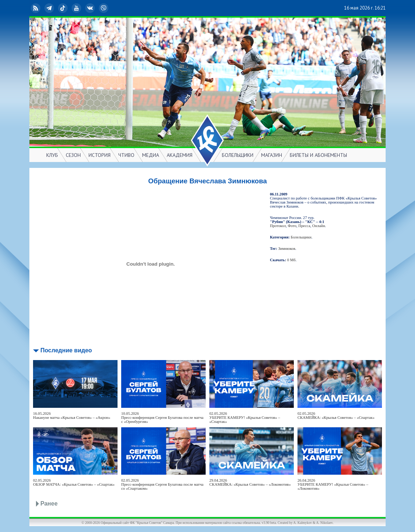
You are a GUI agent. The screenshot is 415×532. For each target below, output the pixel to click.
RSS (36, 8)
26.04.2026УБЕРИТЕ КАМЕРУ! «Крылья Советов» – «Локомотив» (333, 484)
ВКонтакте (91, 8)
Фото (292, 226)
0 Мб (291, 260)
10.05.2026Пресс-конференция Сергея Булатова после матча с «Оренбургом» (162, 418)
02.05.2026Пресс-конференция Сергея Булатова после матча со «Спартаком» (162, 484)
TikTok (64, 8)
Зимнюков (287, 249)
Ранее (49, 504)
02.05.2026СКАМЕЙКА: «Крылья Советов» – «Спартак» (336, 416)
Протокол (278, 226)
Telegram (50, 8)
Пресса (304, 226)
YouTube (77, 8)
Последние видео (66, 350)
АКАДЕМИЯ (180, 155)
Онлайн (319, 226)
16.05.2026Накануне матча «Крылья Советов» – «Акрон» (72, 416)
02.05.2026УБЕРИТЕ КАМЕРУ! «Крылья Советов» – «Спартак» (245, 418)
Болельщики (301, 237)
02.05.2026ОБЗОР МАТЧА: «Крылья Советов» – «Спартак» (74, 482)
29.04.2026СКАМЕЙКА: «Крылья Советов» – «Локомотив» (250, 482)
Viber (104, 8)
